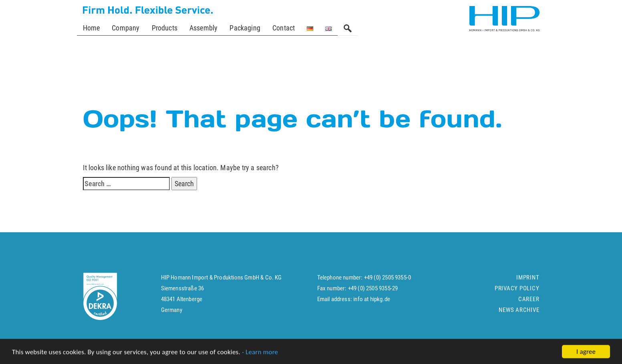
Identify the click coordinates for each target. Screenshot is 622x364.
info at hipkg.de (372, 303)
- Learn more (260, 353)
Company (126, 28)
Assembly (203, 28)
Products (165, 28)
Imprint (528, 281)
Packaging (245, 28)
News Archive (519, 314)
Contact (284, 28)
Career (529, 303)
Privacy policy (517, 292)
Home (92, 28)
